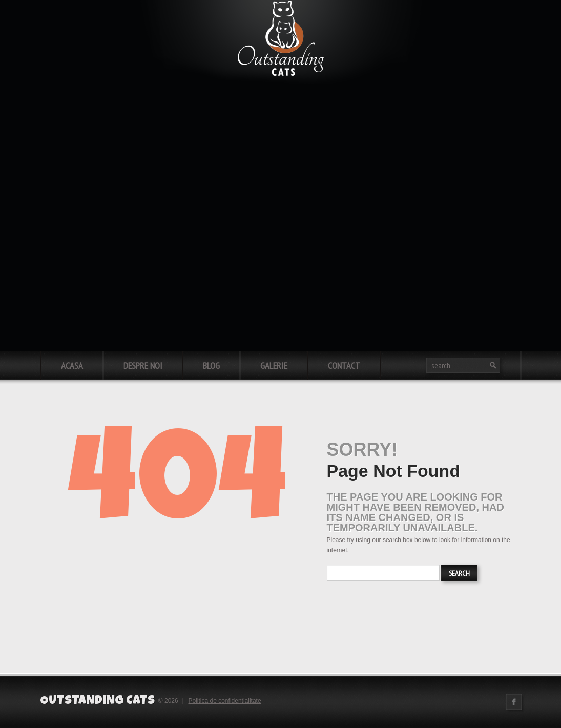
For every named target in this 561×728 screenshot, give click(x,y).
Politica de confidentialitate (225, 701)
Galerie (274, 366)
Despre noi (143, 366)
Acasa (72, 366)
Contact (344, 366)
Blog (211, 366)
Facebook (514, 702)
